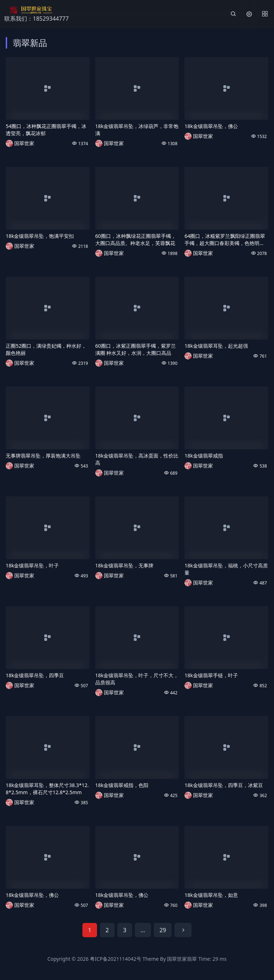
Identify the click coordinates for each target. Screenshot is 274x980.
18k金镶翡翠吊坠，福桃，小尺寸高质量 (226, 569)
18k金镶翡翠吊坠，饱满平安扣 (40, 236)
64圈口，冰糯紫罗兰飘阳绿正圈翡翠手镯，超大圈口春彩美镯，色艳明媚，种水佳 (225, 240)
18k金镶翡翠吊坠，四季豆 (35, 675)
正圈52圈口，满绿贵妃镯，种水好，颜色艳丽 (46, 349)
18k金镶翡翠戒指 (204, 456)
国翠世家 (24, 143)
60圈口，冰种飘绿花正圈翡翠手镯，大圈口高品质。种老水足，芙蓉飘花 (136, 239)
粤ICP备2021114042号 (116, 959)
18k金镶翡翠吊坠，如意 (211, 895)
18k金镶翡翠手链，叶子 (211, 675)
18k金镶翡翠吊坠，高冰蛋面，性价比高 (137, 459)
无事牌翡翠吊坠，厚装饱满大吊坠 (43, 456)
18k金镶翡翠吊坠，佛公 (211, 126)
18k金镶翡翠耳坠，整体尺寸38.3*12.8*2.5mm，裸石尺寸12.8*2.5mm (47, 789)
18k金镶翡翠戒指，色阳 (122, 785)
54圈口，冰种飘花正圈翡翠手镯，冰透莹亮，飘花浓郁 (46, 130)
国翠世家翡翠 (182, 959)
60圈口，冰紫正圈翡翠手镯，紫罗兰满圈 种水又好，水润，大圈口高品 (136, 349)
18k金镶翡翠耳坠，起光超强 (216, 346)
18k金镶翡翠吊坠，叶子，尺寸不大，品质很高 (137, 679)
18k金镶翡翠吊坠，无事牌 (125, 565)
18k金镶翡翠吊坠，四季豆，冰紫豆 (224, 785)
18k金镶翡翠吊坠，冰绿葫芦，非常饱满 (137, 130)
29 (163, 930)
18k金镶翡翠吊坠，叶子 (32, 565)
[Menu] (265, 14)
